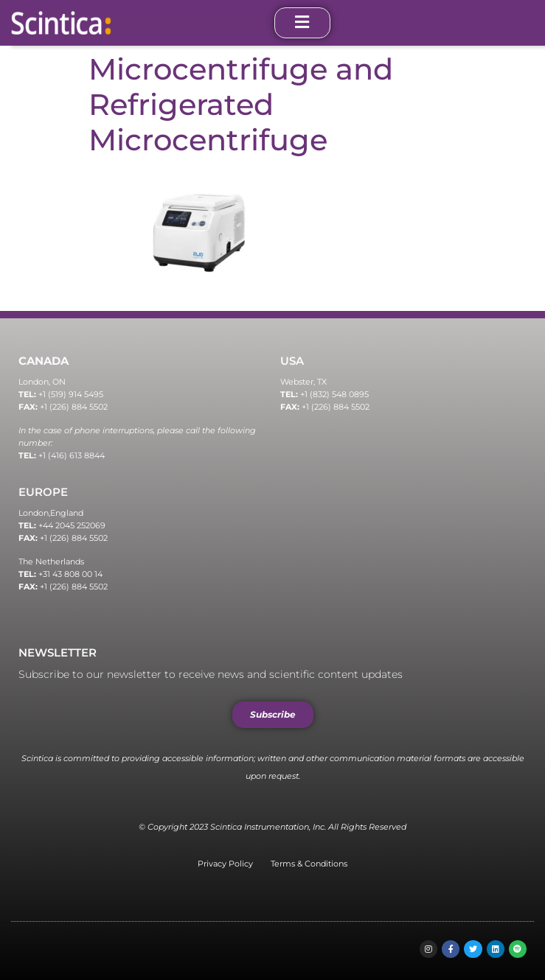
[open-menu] (302, 23)
